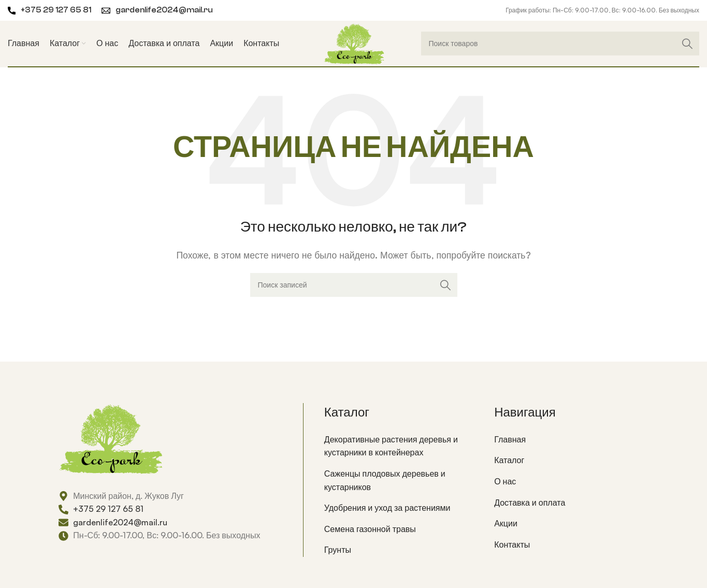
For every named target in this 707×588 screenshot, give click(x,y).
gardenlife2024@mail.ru (164, 10)
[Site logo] (354, 42)
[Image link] (110, 437)
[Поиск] (560, 44)
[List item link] (401, 446)
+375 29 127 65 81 (56, 10)
